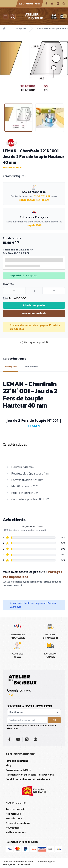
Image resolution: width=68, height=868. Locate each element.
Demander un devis (34, 313)
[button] (34, 342)
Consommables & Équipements (52, 28)
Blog (8, 765)
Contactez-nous (30, 4)
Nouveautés (13, 828)
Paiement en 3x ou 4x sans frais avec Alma (30, 775)
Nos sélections (14, 818)
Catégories (21, 28)
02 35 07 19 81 (42, 196)
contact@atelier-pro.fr (34, 200)
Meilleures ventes (16, 832)
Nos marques (13, 814)
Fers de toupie (12, 168)
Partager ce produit (34, 342)
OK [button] (54, 720)
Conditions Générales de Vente (18, 862)
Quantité (8, 284)
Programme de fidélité (18, 770)
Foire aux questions (17, 761)
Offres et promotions (18, 823)
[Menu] (6, 17)
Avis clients (31, 367)
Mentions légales (46, 862)
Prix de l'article (12, 238)
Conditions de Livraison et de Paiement (28, 779)
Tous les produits (15, 809)
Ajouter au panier (34, 305)
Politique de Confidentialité (16, 864)
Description (10, 367)
